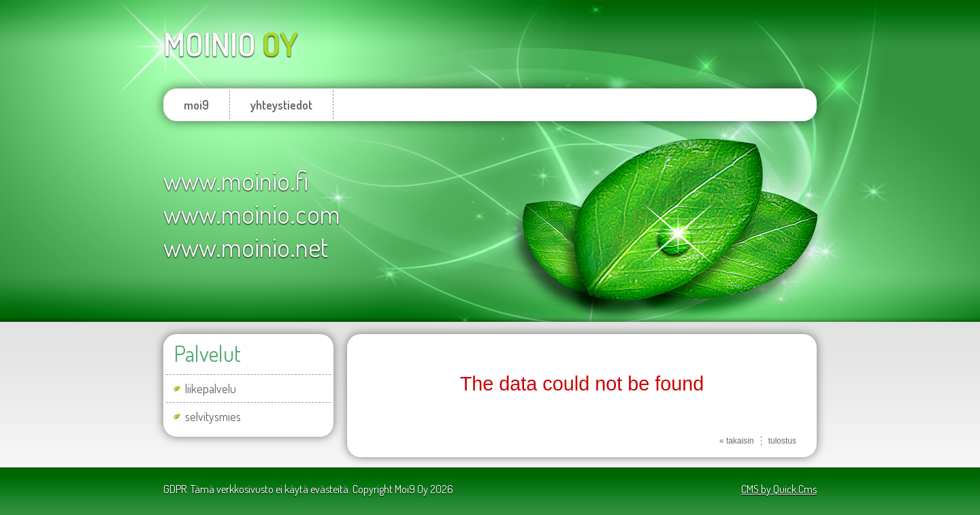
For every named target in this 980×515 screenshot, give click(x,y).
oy (231, 44)
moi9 (196, 105)
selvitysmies (213, 416)
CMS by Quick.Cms (779, 489)
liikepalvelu (211, 388)
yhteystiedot (281, 105)
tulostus (782, 441)
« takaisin (737, 441)
